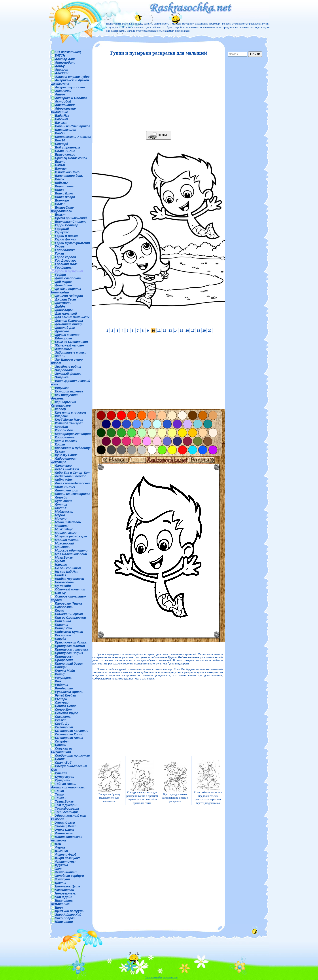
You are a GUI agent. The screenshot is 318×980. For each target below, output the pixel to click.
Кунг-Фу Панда (66, 455)
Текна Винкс (64, 801)
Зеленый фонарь (68, 374)
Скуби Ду (62, 724)
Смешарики (64, 727)
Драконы (62, 331)
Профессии (64, 660)
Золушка (62, 377)
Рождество (64, 688)
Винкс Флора (65, 197)
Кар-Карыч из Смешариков (63, 404)
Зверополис (64, 370)
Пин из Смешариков (70, 618)
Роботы (62, 685)
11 (159, 331)
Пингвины (63, 621)
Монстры (63, 547)
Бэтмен (61, 169)
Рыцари (61, 699)
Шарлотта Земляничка (62, 902)
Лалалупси (63, 466)
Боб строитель (68, 147)
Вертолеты (65, 186)
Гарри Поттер (67, 225)
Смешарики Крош (69, 734)
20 (210, 331)
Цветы (61, 883)
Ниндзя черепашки (70, 579)
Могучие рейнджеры (71, 536)
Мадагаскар (64, 512)
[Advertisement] (157, 93)
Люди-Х (61, 508)
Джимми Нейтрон (69, 296)
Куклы (60, 451)
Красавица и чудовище (73, 448)
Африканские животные (63, 110)
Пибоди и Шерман (69, 614)
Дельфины (63, 285)
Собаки (61, 745)
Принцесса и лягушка (72, 649)
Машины (62, 526)
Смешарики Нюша (69, 738)
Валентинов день (69, 176)
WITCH (60, 55)
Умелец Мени (65, 826)
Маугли (61, 519)
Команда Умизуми (69, 423)
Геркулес (62, 232)
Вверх (60, 179)
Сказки (60, 720)
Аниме (60, 94)
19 (204, 331)
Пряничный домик (69, 664)
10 (153, 331)
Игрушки (62, 388)
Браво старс (65, 154)
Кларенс (61, 416)
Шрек (59, 908)
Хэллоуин (62, 879)
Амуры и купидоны (70, 87)
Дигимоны (63, 303)
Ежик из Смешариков (71, 342)
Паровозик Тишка (68, 603)
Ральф (60, 674)
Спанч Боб (63, 763)
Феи (58, 844)
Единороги (63, 338)
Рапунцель (63, 678)
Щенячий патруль (69, 911)
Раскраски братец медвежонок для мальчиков (109, 782)
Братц (60, 162)
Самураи (62, 702)
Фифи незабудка (68, 858)
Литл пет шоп (67, 490)
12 (165, 331)
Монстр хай (64, 543)
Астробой (63, 101)
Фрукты (61, 865)
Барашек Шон (66, 130)
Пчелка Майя (65, 671)
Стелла (61, 773)
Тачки (59, 794)
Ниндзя (61, 575)
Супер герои (65, 777)
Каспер (60, 409)
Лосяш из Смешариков (73, 494)
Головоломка (65, 250)
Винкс (60, 190)
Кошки (60, 444)
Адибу (60, 66)
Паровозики (64, 607)
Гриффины (64, 268)
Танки (59, 791)
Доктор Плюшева (69, 321)
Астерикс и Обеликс (71, 98)
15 (182, 331)
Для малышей (66, 314)
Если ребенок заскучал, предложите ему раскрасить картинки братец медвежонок (208, 782)
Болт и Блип (65, 151)
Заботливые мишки (71, 352)
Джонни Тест (65, 299)
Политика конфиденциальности (161, 977)
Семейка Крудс (67, 713)
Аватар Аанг (65, 59)
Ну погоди (63, 586)
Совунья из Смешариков (62, 750)
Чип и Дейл (64, 897)
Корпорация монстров (73, 434)
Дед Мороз (63, 282)
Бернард (62, 144)
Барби (60, 133)
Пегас (60, 611)
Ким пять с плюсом (70, 413)
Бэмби (60, 165)
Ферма (60, 847)
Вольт (60, 215)
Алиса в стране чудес (72, 77)
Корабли (62, 427)
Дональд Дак (65, 328)
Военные (62, 200)
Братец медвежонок (71, 158)
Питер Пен (63, 628)
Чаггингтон (64, 890)
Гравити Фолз (66, 264)
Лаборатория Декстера (64, 460)
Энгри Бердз (65, 918)
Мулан (60, 561)
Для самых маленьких (72, 317)
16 (187, 331)
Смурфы (62, 741)
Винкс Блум (64, 193)
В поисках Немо (67, 172)
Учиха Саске (64, 830)
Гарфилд (62, 229)
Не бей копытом (68, 568)
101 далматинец (68, 52)
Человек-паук (65, 893)
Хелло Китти (66, 872)
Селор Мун (63, 710)
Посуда (61, 639)
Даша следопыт (68, 278)
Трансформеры (67, 809)
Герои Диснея (66, 239)
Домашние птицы (69, 324)
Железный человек (70, 345)
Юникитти (64, 922)
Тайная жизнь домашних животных (68, 786)
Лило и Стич (65, 487)
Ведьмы (61, 183)
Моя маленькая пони (71, 554)
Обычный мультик (70, 589)
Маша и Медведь (68, 522)
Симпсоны (63, 717)
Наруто (61, 565)
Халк (59, 869)
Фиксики (62, 851)
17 (193, 331)
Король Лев (64, 430)
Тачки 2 (61, 798)
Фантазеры (64, 833)
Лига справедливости (72, 483)
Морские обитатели (71, 550)
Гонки (60, 253)
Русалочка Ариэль (69, 692)
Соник (60, 759)
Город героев (65, 257)
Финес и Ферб (66, 854)
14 (176, 331)
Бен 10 (60, 140)
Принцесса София (69, 653)
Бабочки (61, 119)
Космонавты (65, 437)
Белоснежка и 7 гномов (73, 137)
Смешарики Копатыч (72, 731)
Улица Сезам (65, 823)
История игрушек (69, 391)
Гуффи (60, 275)
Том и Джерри (66, 805)
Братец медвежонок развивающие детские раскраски (175, 782)
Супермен (63, 780)
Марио (60, 515)
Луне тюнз (64, 501)
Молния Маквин (67, 540)
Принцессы (64, 657)
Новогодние (64, 582)
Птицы (61, 667)
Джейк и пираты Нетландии (66, 291)
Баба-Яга (62, 116)
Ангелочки (63, 91)
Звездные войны (68, 367)
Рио (58, 681)
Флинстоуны (65, 862)
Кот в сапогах (66, 441)
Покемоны (63, 635)
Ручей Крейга (65, 695)
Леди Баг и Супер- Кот (73, 473)
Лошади (61, 497)
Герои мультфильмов (72, 243)
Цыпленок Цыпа (68, 886)
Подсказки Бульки (69, 632)
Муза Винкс (64, 558)
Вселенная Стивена (71, 222)
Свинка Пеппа (66, 706)
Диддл (60, 306)
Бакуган (61, 123)
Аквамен (62, 70)
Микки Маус (64, 529)
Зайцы (60, 356)
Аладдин (62, 73)
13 (170, 331)
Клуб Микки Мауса (69, 420)
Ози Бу (60, 593)
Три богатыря (66, 812)
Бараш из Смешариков (73, 126)
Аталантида (65, 105)
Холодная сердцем (69, 876)
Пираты (62, 625)
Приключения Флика (71, 642)
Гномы (60, 246)
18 (199, 331)
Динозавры (64, 310)
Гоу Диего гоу (66, 261)
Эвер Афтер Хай (68, 915)
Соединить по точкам (73, 755)
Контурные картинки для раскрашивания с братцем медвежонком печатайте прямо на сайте (142, 782)
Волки (60, 204)
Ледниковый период (71, 476)
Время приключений (71, 218)
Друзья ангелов (67, 335)
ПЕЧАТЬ (159, 135)
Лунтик (61, 504)
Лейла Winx (64, 480)
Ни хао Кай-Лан (67, 572)
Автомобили (65, 63)
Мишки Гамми (66, 533)
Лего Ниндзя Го (67, 469)
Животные (64, 349)
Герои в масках (67, 236)
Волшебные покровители (62, 209)
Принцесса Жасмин (70, 646)
